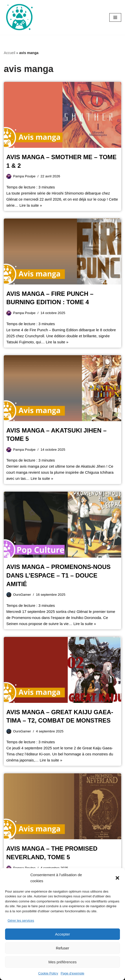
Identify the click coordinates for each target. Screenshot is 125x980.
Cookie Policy (48, 973)
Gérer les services (21, 921)
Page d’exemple (72, 973)
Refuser (63, 948)
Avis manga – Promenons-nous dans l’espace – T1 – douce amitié (58, 575)
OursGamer (22, 595)
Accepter (62, 934)
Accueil (9, 53)
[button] (117, 878)
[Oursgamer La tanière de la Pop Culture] (19, 17)
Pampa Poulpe (24, 176)
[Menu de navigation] (115, 17)
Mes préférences (62, 962)
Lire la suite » (31, 205)
